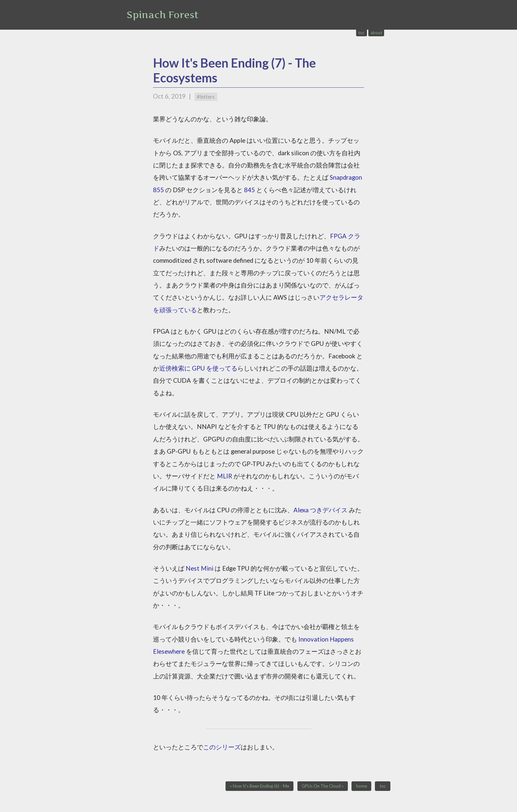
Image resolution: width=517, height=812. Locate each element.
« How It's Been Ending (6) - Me (259, 786)
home (362, 786)
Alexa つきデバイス (320, 510)
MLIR (225, 476)
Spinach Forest (163, 15)
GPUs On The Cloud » (323, 786)
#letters (206, 97)
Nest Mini (199, 568)
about (376, 33)
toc (361, 33)
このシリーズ (222, 747)
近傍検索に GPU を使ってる (198, 368)
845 (249, 190)
